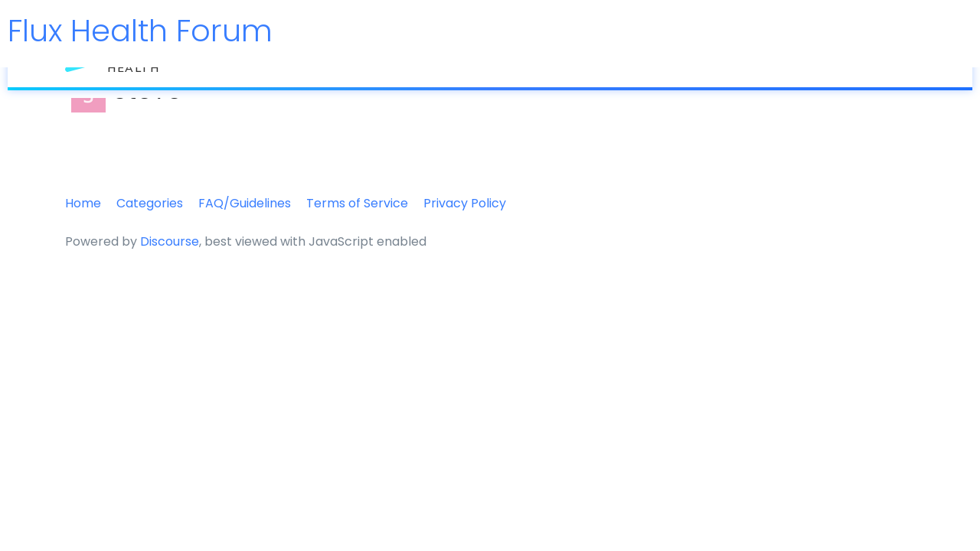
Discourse (170, 241)
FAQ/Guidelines (245, 203)
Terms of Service (357, 203)
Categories (150, 203)
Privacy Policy (465, 203)
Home (83, 203)
